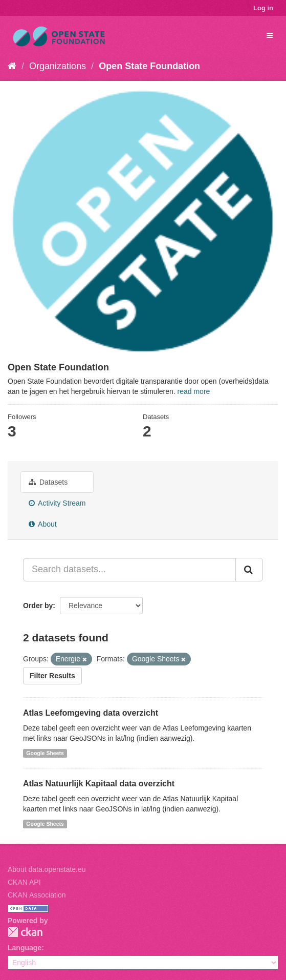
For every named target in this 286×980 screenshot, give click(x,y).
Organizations (58, 66)
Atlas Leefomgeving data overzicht (91, 713)
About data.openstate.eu (47, 869)
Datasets (48, 482)
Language (25, 948)
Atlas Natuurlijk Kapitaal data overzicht (99, 784)
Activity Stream (57, 503)
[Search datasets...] (129, 570)
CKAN (25, 932)
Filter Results (52, 676)
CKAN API (24, 882)
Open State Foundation (149, 66)
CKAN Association (37, 895)
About (43, 524)
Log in (263, 8)
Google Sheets (45, 753)
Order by (38, 606)
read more (194, 391)
